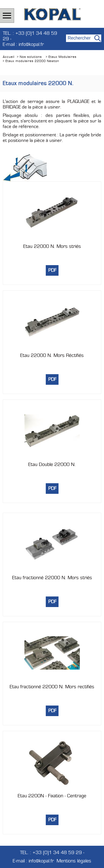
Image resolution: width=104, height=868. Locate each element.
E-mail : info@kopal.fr (23, 45)
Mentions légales (74, 861)
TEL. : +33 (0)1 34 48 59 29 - (30, 36)
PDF (52, 270)
